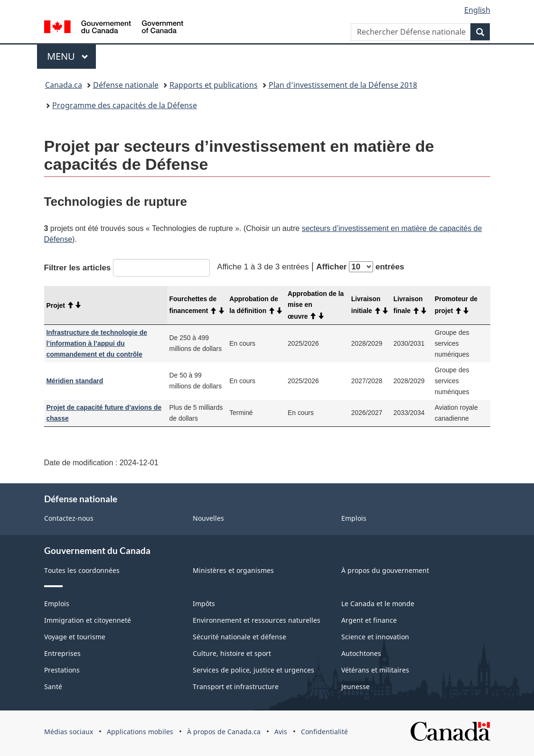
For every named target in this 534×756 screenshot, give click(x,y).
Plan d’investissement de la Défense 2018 (343, 85)
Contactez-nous (69, 518)
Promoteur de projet (456, 305)
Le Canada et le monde (378, 604)
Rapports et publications (214, 85)
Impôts (204, 604)
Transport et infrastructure (236, 687)
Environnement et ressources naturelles (257, 620)
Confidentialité (324, 732)
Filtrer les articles (127, 268)
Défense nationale (126, 85)
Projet (64, 305)
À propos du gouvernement (385, 570)
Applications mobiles (140, 732)
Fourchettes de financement (197, 305)
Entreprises (62, 653)
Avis (281, 732)
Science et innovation (375, 637)
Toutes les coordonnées (82, 570)
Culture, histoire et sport (232, 653)
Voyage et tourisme (75, 637)
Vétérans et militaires (375, 670)
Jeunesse (356, 687)
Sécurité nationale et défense (239, 637)
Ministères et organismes (233, 570)
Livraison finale (410, 305)
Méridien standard (75, 381)
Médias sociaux (69, 732)
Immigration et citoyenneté (88, 620)
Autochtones (361, 653)
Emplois (354, 518)
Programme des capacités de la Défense (125, 105)
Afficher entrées (360, 267)
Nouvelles (208, 518)
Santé (53, 687)
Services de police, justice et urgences (253, 670)
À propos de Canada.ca (224, 732)
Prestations (62, 670)
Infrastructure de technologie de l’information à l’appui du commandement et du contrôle (97, 343)
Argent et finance (369, 620)
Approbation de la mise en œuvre (316, 305)
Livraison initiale (370, 305)
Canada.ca (64, 85)
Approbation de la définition (256, 305)
